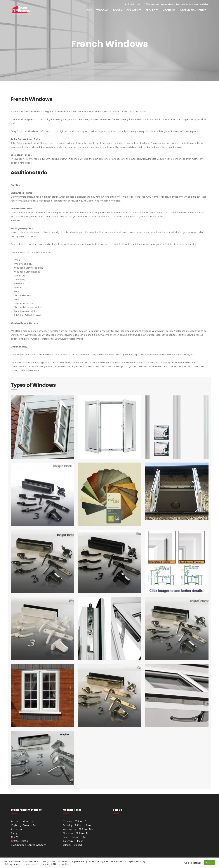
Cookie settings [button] (193, 863)
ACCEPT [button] (209, 863)
